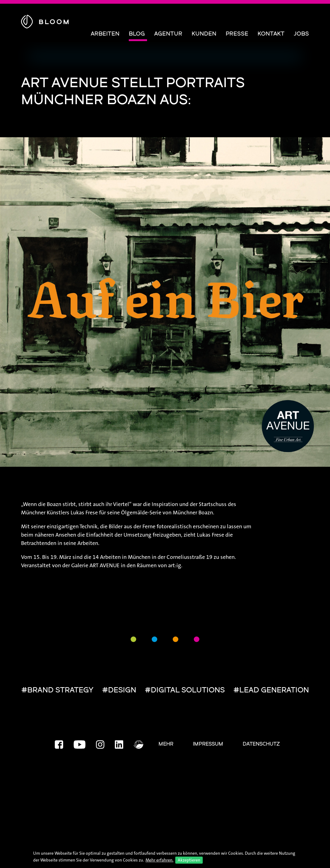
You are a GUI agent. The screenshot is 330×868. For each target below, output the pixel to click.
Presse (237, 34)
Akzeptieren (189, 860)
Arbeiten (105, 34)
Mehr (166, 744)
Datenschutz (261, 744)
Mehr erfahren (159, 860)
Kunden (204, 34)
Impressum (208, 744)
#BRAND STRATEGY (57, 691)
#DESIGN (119, 691)
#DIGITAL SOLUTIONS (185, 691)
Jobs (301, 34)
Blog (137, 34)
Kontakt (271, 34)
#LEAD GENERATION (271, 691)
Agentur (168, 34)
